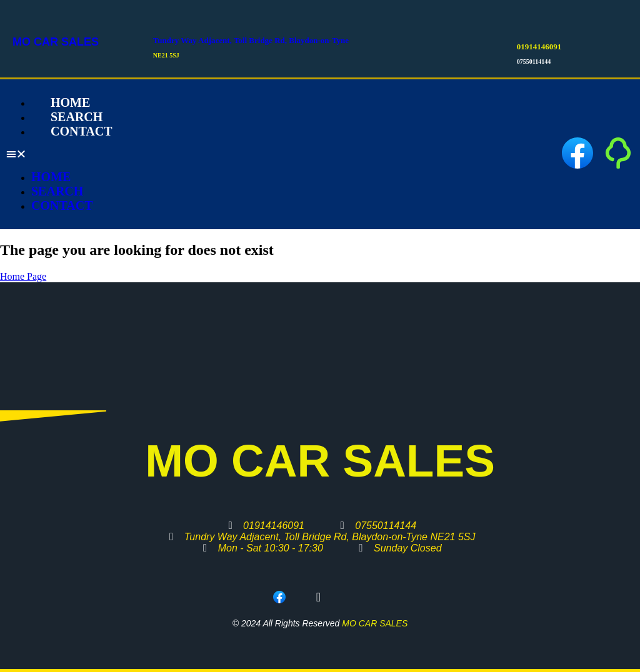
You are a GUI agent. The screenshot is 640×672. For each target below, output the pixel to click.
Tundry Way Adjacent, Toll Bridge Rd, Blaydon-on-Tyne (251, 40)
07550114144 (534, 62)
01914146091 (539, 47)
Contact (82, 131)
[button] (229, 154)
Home (51, 177)
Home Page (23, 276)
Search (57, 191)
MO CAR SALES (56, 42)
